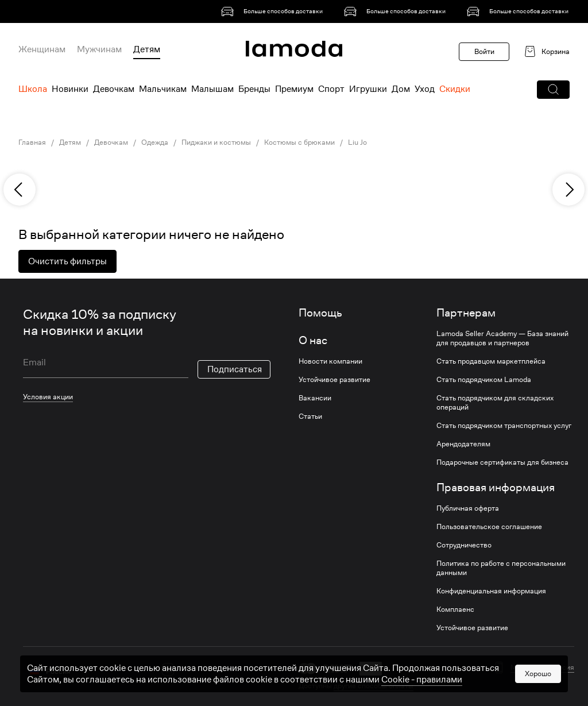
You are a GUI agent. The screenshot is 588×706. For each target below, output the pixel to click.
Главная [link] (32, 142)
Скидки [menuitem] (455, 89)
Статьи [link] (310, 416)
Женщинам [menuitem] (42, 49)
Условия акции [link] (48, 397)
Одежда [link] (155, 142)
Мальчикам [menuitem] (163, 89)
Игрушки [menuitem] (368, 89)
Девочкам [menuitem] (114, 89)
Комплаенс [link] (455, 609)
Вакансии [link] (315, 398)
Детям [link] (70, 142)
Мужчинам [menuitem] (99, 49)
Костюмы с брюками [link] (299, 142)
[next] (568, 190)
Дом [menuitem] (401, 89)
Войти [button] (484, 51)
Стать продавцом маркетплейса (491, 361)
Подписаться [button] (235, 369)
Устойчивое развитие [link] (334, 380)
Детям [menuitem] (147, 49)
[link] (274, 11)
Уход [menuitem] (425, 89)
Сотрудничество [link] (464, 545)
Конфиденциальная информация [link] (491, 591)
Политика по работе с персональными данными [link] (501, 568)
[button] (553, 90)
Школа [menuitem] (33, 89)
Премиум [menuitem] (294, 89)
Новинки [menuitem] (70, 89)
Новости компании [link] (330, 361)
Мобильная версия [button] (542, 668)
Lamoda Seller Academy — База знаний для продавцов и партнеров (502, 338)
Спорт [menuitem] (331, 89)
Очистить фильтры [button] (67, 261)
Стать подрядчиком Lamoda (484, 380)
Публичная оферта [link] (468, 508)
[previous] (20, 190)
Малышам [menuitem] (212, 89)
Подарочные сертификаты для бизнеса (502, 462)
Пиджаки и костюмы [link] (216, 142)
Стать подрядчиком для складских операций (495, 403)
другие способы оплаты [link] (374, 686)
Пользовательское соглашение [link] (489, 527)
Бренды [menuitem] (254, 89)
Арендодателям (463, 444)
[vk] (168, 670)
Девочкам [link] (111, 142)
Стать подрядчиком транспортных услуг (504, 426)
